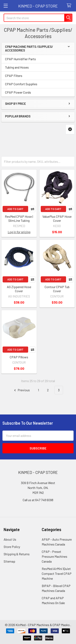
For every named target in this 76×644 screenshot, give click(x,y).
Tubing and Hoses (17, 67)
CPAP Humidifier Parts (20, 59)
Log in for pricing (19, 232)
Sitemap (9, 561)
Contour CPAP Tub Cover (57, 289)
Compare (32, 209)
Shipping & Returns (17, 554)
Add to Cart (15, 209)
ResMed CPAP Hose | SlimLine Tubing (19, 218)
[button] (70, 129)
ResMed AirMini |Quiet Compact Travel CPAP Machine (57, 573)
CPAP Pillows (19, 357)
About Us (10, 539)
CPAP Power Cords (18, 92)
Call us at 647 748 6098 (38, 500)
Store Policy (12, 547)
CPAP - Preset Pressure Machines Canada (55, 556)
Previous (21, 390)
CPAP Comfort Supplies (21, 84)
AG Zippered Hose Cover (19, 289)
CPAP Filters (14, 76)
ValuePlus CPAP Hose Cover (57, 218)
